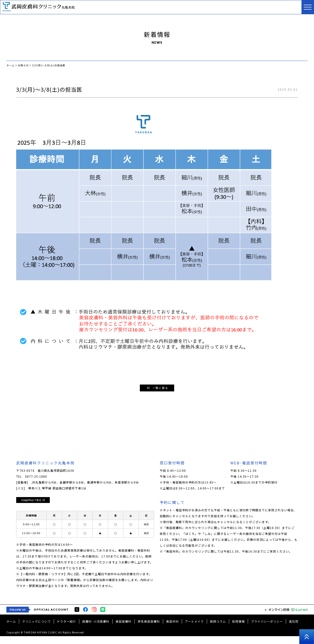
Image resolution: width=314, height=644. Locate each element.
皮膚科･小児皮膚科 (96, 629)
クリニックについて (36, 629)
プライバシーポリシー (267, 629)
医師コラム (218, 629)
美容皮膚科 (124, 629)
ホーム (11, 629)
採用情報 (238, 629)
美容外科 (172, 629)
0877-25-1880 (36, 477)
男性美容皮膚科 (149, 629)
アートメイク (194, 629)
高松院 (294, 629)
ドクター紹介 (66, 629)
